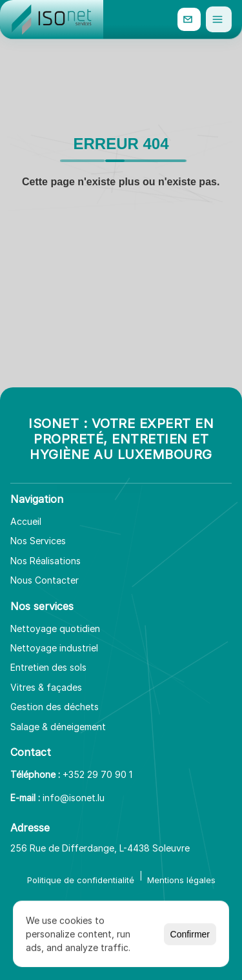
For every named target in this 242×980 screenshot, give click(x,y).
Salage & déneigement (58, 727)
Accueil (26, 521)
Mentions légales (181, 880)
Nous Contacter (45, 580)
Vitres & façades (46, 687)
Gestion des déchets (55, 707)
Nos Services (38, 541)
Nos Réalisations (45, 561)
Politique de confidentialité (81, 880)
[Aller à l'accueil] (52, 19)
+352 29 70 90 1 (97, 774)
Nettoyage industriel (54, 648)
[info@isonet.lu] (189, 19)
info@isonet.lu (74, 798)
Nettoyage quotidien (55, 628)
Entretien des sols (48, 667)
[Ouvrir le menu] (219, 19)
